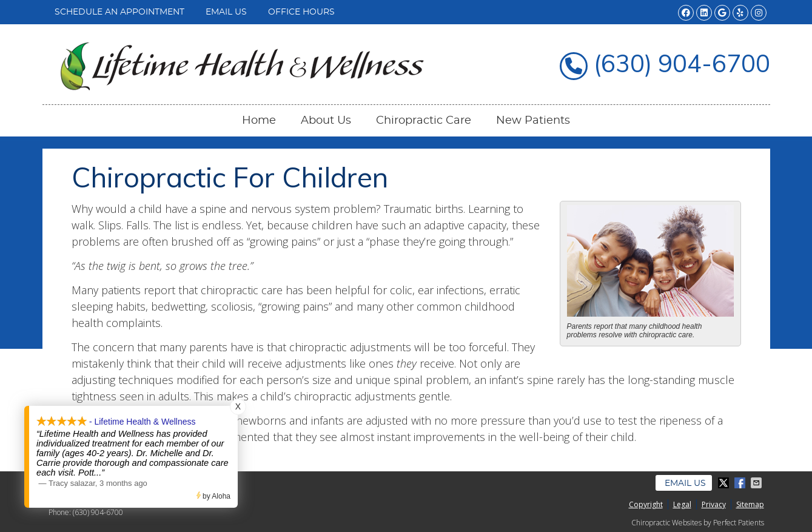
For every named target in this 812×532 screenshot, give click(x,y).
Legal (682, 504)
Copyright (646, 504)
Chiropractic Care (424, 121)
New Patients (533, 121)
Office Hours (301, 12)
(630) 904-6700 (98, 512)
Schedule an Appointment (119, 12)
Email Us (226, 12)
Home (259, 121)
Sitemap (750, 504)
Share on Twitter (725, 483)
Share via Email (757, 483)
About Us (326, 121)
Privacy (714, 504)
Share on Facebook (741, 483)
